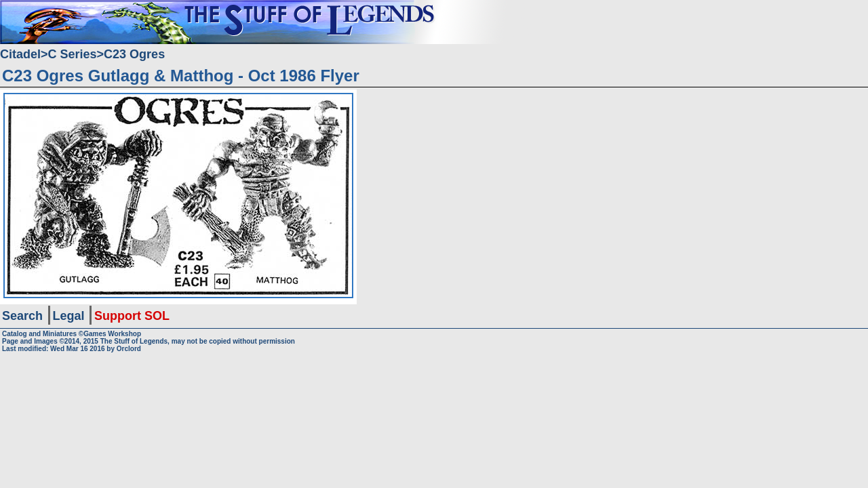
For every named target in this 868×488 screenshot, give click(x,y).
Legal (69, 316)
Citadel (20, 54)
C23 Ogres (134, 54)
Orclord (129, 349)
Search (22, 316)
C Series (73, 54)
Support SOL (132, 316)
